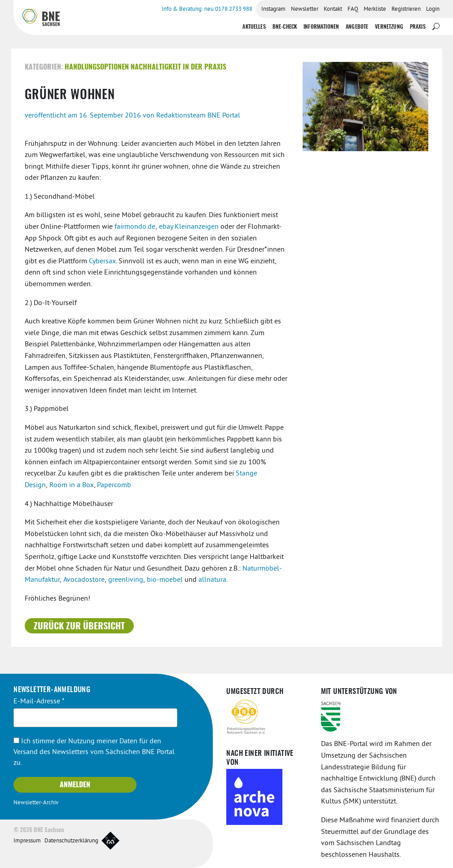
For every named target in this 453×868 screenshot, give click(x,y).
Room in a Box (72, 485)
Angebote (357, 27)
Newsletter (305, 9)
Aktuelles (254, 27)
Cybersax (102, 262)
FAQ (353, 9)
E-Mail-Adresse (39, 702)
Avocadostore (83, 580)
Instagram (273, 9)
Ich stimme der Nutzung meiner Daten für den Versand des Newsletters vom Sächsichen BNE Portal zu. (94, 752)
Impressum (27, 841)
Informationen (321, 27)
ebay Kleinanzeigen (189, 227)
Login (433, 9)
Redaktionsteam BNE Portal (198, 116)
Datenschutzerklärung (71, 841)
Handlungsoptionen (97, 67)
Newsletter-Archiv (36, 803)
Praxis (418, 27)
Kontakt (333, 9)
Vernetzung (389, 27)
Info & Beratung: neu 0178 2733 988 (207, 9)
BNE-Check (285, 27)
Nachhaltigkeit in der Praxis (178, 67)
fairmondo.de (135, 227)
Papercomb (114, 485)
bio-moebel (165, 580)
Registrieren (406, 9)
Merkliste (375, 9)
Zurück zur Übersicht (79, 627)
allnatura (212, 580)
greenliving (126, 580)
